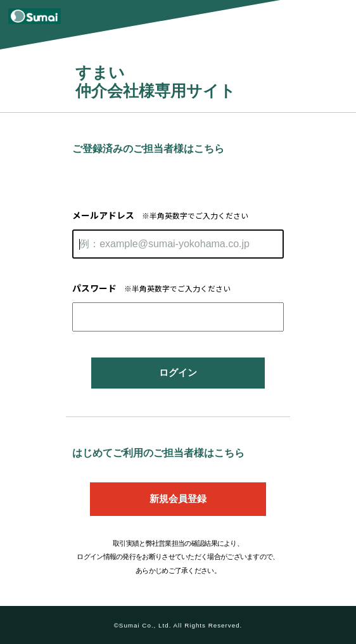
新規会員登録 (178, 499)
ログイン (178, 373)
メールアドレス (160, 215)
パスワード (151, 288)
